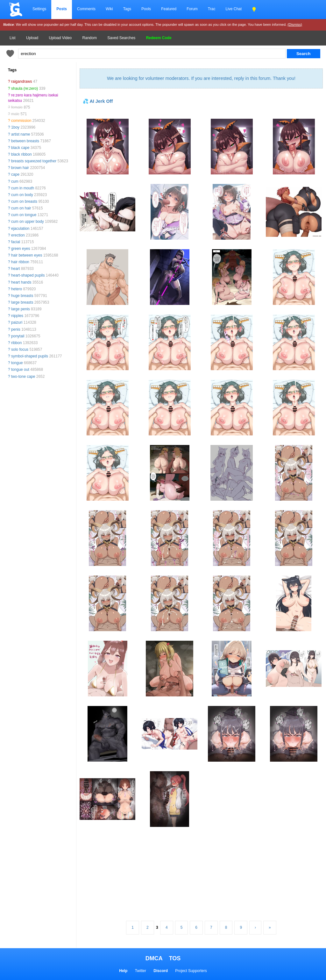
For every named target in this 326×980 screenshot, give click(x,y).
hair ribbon (20, 262)
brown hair (20, 168)
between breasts (25, 141)
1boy (15, 127)
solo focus (20, 349)
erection (18, 235)
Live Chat (234, 9)
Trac (212, 9)
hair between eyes (27, 255)
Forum (192, 9)
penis (16, 329)
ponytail (18, 336)
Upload (32, 38)
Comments (86, 9)
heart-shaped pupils (28, 275)
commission (21, 121)
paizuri (17, 322)
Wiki (109, 9)
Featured (169, 9)
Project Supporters (191, 971)
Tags (127, 9)
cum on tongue (24, 215)
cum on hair (21, 208)
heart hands (21, 282)
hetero (17, 289)
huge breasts (22, 296)
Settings (39, 9)
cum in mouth (23, 188)
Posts (62, 9)
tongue (17, 363)
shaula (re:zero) (25, 88)
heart (15, 269)
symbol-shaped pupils (30, 356)
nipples (17, 316)
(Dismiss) (295, 25)
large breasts (22, 302)
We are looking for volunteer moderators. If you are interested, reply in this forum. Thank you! (201, 78)
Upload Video (60, 38)
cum (15, 181)
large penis (21, 309)
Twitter (141, 971)
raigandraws (21, 81)
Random (90, 38)
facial (16, 242)
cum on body (22, 195)
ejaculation (20, 229)
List (13, 38)
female (17, 107)
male (15, 114)
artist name (21, 134)
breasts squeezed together (34, 161)
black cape (20, 148)
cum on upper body (28, 222)
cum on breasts (24, 201)
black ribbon (21, 154)
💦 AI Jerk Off (98, 101)
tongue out (20, 370)
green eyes (21, 249)
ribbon (16, 343)
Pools (146, 9)
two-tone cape (23, 377)
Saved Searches (121, 38)
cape (15, 174)
